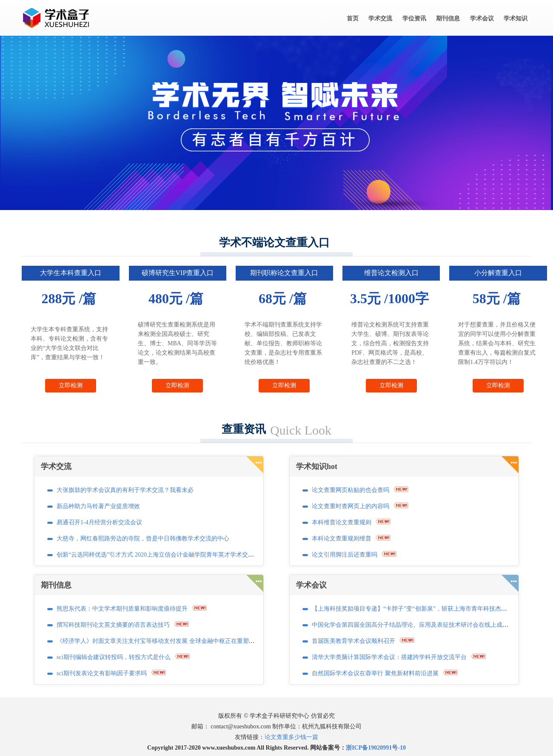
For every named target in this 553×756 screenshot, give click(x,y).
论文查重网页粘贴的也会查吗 (351, 490)
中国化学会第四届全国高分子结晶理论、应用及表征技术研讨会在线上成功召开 (416, 625)
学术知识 (516, 18)
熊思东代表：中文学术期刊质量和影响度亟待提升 (122, 609)
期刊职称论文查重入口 (284, 273)
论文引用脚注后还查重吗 (345, 555)
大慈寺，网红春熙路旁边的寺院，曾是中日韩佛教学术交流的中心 (143, 539)
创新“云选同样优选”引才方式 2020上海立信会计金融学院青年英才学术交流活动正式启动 (173, 555)
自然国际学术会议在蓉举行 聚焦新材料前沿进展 (375, 673)
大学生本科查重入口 (71, 273)
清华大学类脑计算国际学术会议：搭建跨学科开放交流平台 (389, 657)
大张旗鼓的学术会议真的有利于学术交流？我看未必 (125, 490)
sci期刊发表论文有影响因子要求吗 (102, 673)
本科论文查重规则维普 (342, 539)
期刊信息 (448, 18)
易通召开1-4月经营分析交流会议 (99, 522)
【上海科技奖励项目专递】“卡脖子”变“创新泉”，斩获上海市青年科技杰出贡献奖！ (421, 609)
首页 (353, 18)
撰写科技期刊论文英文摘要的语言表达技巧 (113, 625)
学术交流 (380, 18)
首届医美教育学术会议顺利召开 (353, 641)
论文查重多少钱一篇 (291, 737)
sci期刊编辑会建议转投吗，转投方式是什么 (114, 657)
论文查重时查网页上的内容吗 (351, 506)
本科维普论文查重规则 (342, 522)
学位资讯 (414, 18)
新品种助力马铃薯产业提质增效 (98, 506)
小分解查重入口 (498, 273)
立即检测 (71, 385)
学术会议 (482, 18)
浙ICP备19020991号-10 (376, 748)
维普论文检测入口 (391, 273)
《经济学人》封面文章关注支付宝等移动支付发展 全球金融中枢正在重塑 (153, 641)
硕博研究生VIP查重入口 (178, 273)
